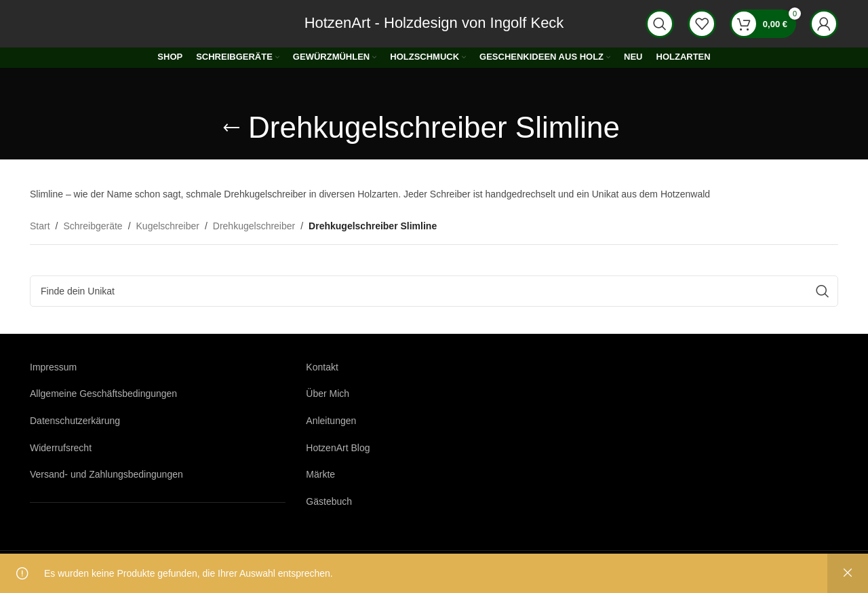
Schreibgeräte (93, 226)
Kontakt (322, 367)
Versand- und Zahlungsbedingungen (106, 474)
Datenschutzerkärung (75, 421)
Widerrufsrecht (61, 448)
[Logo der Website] (67, 23)
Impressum (53, 367)
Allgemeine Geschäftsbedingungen (103, 394)
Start (40, 226)
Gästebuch (329, 501)
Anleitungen (331, 421)
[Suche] (660, 24)
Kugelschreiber (168, 226)
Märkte (320, 474)
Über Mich (328, 394)
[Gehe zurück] (231, 128)
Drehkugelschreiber (254, 226)
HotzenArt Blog (338, 448)
